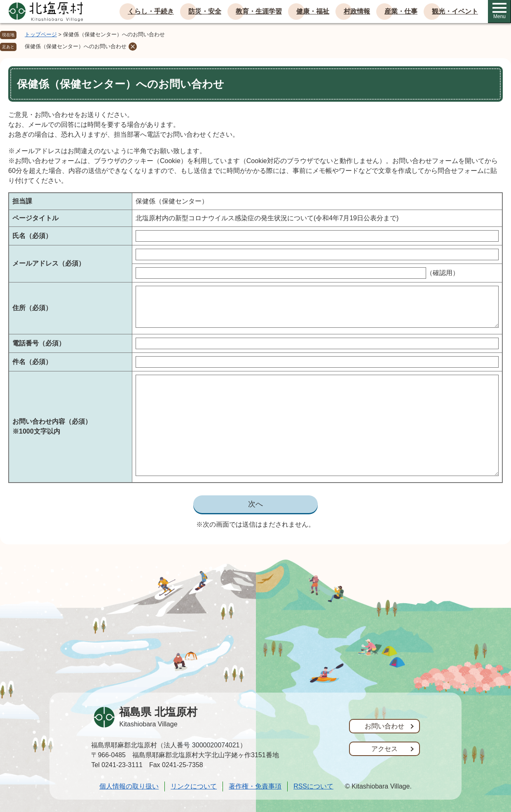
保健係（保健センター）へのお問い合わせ (76, 46)
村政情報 (357, 11)
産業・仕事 (401, 11)
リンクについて (194, 786)
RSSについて (313, 786)
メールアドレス (49, 263)
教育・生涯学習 (259, 11)
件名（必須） (32, 362)
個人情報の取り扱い (129, 786)
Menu (499, 11)
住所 (32, 308)
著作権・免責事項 (255, 786)
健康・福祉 (313, 11)
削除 (133, 47)
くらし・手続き (151, 11)
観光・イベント (455, 11)
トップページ (41, 34)
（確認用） (443, 273)
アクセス (384, 749)
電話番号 (39, 343)
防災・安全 (205, 11)
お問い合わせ (384, 726)
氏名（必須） (32, 236)
